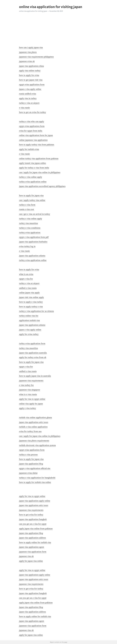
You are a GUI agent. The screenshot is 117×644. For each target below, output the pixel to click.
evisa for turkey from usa (30, 431)
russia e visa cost (27, 209)
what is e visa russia (28, 394)
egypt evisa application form (32, 85)
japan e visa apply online (30, 89)
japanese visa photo (28, 52)
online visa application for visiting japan (33, 11)
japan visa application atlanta (32, 256)
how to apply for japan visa (31, 195)
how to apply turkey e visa (31, 307)
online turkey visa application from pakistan (39, 159)
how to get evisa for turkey (31, 515)
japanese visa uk (26, 556)
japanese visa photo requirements (34, 441)
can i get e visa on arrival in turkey (35, 214)
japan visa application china (31, 66)
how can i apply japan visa (31, 47)
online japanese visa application (33, 140)
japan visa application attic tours (34, 422)
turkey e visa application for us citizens (36, 311)
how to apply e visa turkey (31, 302)
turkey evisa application (30, 233)
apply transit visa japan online (33, 163)
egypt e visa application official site (35, 468)
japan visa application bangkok (33, 519)
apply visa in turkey (28, 98)
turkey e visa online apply (31, 177)
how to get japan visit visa (31, 80)
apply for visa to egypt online (32, 399)
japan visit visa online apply (31, 297)
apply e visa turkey (27, 408)
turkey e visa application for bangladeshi (37, 478)
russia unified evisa (28, 94)
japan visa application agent (32, 547)
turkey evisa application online (33, 182)
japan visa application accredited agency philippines (42, 186)
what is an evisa (26, 274)
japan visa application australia (33, 353)
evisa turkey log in (27, 246)
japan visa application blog (31, 464)
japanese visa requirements (31, 381)
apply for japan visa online (31, 561)
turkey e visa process (28, 455)
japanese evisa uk (27, 61)
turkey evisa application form (32, 344)
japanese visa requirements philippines (36, 57)
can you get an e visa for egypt (33, 524)
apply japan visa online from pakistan (36, 529)
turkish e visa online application (33, 427)
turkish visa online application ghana (35, 418)
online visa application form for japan (36, 135)
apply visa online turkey (30, 71)
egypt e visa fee (26, 279)
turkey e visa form (27, 205)
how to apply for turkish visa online (35, 482)
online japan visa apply (29, 293)
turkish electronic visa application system (37, 445)
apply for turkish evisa (29, 149)
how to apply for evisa (29, 75)
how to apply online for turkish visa (35, 542)
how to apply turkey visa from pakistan (37, 145)
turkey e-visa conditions (30, 228)
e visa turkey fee (26, 385)
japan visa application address (32, 538)
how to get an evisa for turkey (33, 112)
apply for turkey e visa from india (34, 168)
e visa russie (24, 108)
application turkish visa (29, 320)
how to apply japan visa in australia (35, 376)
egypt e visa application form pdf (34, 237)
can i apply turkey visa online (32, 200)
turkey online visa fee (29, 316)
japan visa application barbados (33, 242)
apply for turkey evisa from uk (33, 357)
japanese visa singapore (30, 390)
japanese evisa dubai (28, 473)
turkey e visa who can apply (32, 121)
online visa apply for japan (31, 404)
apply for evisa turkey (29, 334)
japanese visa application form (33, 552)
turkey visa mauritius (28, 223)
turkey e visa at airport (29, 103)
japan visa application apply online (35, 501)
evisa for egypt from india (31, 131)
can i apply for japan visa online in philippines (40, 172)
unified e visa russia (28, 288)
